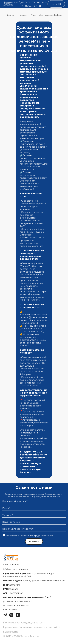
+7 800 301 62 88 (30, 6)
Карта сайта (11, 632)
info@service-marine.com (30, 2)
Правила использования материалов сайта (32, 627)
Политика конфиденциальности (24, 623)
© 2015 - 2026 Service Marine (21, 636)
